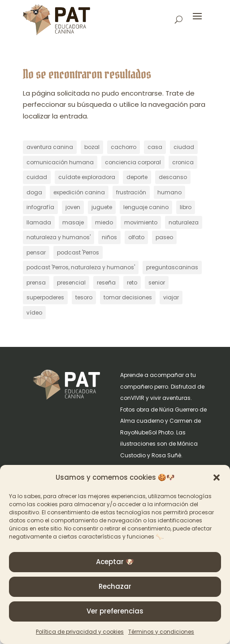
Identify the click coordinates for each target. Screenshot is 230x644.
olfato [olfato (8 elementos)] (136, 237)
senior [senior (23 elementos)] (157, 283)
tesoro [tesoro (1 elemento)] (84, 297)
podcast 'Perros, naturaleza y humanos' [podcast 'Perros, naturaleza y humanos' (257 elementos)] (81, 267)
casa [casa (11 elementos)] (155, 147)
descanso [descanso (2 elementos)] (173, 177)
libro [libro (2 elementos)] (186, 207)
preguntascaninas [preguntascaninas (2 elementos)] (172, 267)
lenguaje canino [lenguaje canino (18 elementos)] (146, 207)
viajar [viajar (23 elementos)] (171, 297)
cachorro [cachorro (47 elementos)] (124, 147)
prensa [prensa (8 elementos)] (36, 283)
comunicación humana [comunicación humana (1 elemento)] (60, 162)
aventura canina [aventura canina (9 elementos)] (50, 147)
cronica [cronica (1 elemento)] (183, 162)
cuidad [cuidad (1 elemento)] (37, 177)
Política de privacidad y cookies (80, 632)
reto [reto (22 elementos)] (132, 283)
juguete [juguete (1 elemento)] (102, 207)
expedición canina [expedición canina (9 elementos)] (79, 192)
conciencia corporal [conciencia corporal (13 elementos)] (133, 162)
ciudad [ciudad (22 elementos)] (184, 147)
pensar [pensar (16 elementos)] (36, 252)
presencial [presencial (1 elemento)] (71, 283)
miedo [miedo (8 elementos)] (104, 222)
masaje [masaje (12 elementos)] (73, 222)
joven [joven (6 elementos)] (73, 207)
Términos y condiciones (161, 632)
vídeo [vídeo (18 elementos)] (34, 313)
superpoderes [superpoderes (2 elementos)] (45, 297)
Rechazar (115, 586)
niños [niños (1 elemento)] (109, 237)
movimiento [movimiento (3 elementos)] (141, 222)
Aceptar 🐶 (115, 562)
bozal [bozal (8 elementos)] (92, 147)
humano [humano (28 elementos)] (169, 192)
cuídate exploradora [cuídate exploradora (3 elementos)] (87, 177)
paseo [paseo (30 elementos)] (164, 237)
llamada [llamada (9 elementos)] (39, 222)
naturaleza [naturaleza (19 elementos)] (184, 222)
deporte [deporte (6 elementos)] (137, 177)
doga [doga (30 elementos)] (34, 192)
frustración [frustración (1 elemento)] (131, 192)
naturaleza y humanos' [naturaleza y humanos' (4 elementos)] (59, 237)
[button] (217, 478)
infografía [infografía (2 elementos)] (40, 207)
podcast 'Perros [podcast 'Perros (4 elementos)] (78, 252)
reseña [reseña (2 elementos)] (106, 283)
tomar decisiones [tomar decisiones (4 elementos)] (128, 297)
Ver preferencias (115, 611)
